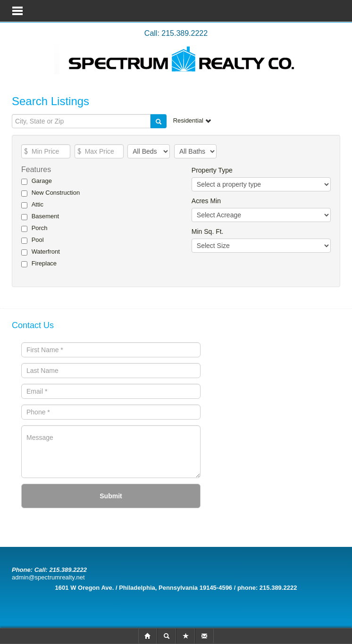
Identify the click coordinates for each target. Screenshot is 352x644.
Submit (111, 496)
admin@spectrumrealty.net (48, 577)
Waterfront (46, 252)
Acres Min (206, 201)
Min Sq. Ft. (208, 231)
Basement (46, 216)
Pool (38, 240)
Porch (40, 228)
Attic (38, 204)
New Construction (56, 193)
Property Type (212, 170)
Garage (42, 181)
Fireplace (44, 263)
